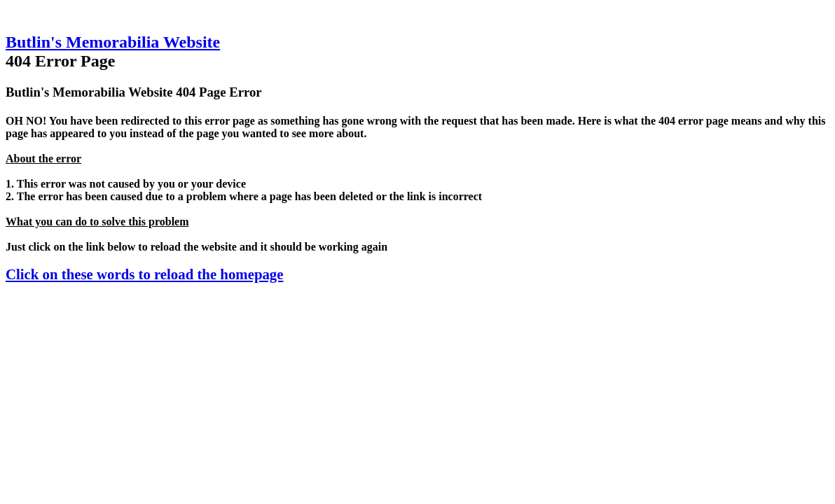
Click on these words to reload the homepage (144, 274)
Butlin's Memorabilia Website (113, 42)
